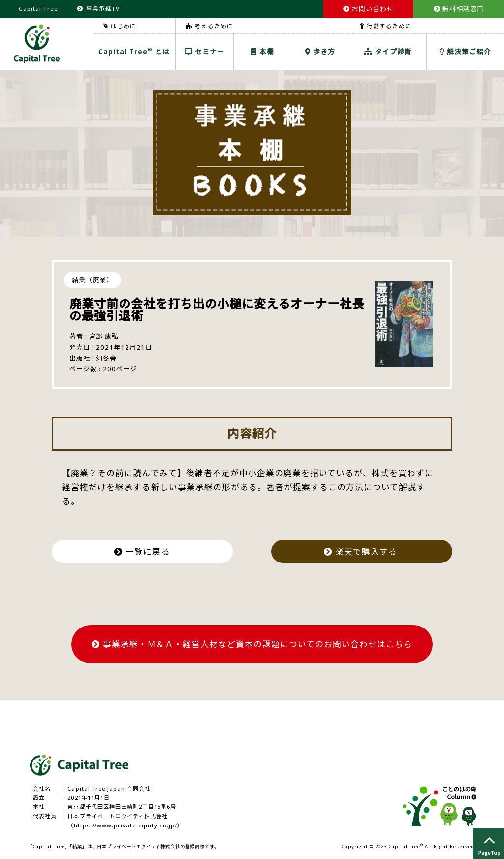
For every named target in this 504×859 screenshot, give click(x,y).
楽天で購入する (362, 551)
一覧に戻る (142, 551)
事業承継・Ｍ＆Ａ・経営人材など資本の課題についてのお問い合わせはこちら (252, 644)
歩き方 (320, 51)
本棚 (262, 51)
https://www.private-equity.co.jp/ (126, 825)
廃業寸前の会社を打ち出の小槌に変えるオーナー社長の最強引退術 (217, 310)
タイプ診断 (388, 51)
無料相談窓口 (459, 9)
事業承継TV (98, 9)
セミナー (205, 51)
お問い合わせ (368, 9)
